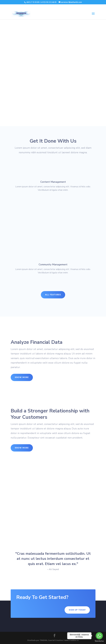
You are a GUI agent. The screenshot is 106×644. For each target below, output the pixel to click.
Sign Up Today (77, 610)
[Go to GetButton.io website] (99, 641)
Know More (22, 377)
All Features (53, 295)
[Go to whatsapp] (99, 636)
